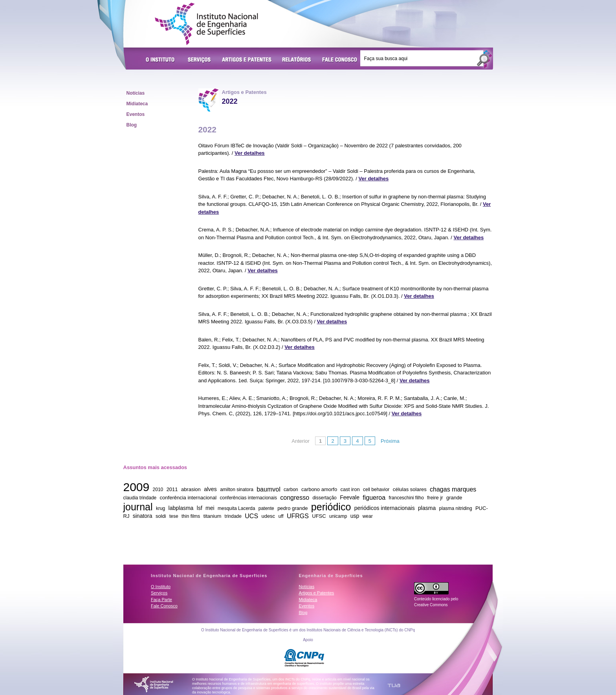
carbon (291, 490)
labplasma (181, 508)
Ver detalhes (250, 153)
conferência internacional (188, 498)
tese (174, 516)
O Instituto (161, 60)
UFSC (319, 516)
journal (138, 506)
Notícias (136, 93)
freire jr (435, 498)
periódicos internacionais (385, 508)
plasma (427, 508)
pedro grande (292, 508)
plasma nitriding (456, 508)
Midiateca (137, 104)
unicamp (338, 516)
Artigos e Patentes (247, 60)
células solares (410, 489)
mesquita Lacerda (236, 508)
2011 (172, 489)
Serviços (200, 60)
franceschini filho (406, 498)
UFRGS (298, 516)
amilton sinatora (237, 490)
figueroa (374, 497)
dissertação (324, 498)
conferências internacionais (248, 498)
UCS (251, 516)
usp (355, 516)
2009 (137, 487)
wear (368, 516)
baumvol (268, 489)
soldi (161, 516)
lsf (200, 508)
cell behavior (376, 490)
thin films (191, 516)
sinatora (143, 516)
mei (210, 508)
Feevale (350, 497)
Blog (132, 125)
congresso (295, 497)
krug (160, 508)
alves (210, 489)
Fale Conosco (340, 60)
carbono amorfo (319, 489)
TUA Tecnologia (394, 685)
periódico (331, 506)
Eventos (136, 114)
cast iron (350, 489)
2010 (158, 490)
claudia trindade (140, 498)
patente (266, 508)
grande (454, 498)
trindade (233, 516)
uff (281, 516)
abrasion (191, 489)
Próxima (390, 441)
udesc (268, 516)
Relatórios (297, 60)
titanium (213, 516)
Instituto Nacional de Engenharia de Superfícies (206, 24)
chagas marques (453, 489)
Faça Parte (161, 600)
